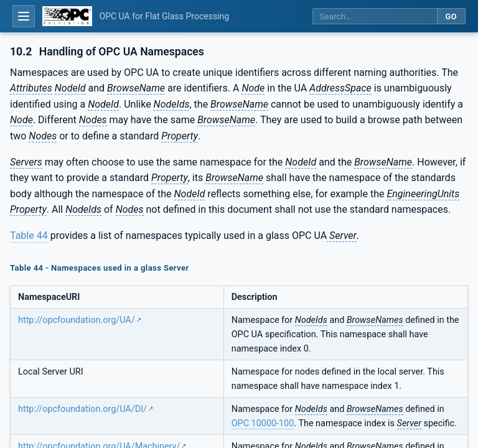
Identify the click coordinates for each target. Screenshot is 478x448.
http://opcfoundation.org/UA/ (77, 320)
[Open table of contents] (24, 16)
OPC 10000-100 (263, 423)
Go (451, 16)
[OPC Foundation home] (67, 16)
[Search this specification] (375, 16)
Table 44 (29, 236)
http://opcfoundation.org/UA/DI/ (82, 409)
